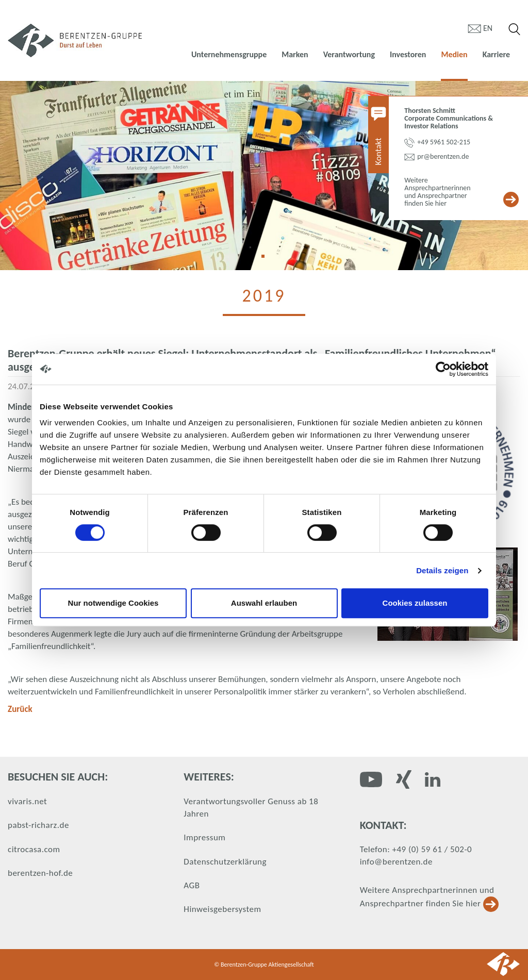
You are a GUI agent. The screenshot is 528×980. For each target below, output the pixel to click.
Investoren (408, 54)
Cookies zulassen (415, 603)
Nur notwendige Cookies (113, 603)
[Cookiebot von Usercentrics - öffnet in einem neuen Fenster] (443, 369)
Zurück (20, 709)
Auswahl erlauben (264, 603)
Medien (454, 54)
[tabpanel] (264, 176)
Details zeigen (442, 570)
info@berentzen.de (396, 862)
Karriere (496, 54)
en (488, 28)
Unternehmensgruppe (229, 54)
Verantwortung (349, 54)
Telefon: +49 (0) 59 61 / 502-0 (416, 849)
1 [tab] (267, 260)
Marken (295, 54)
